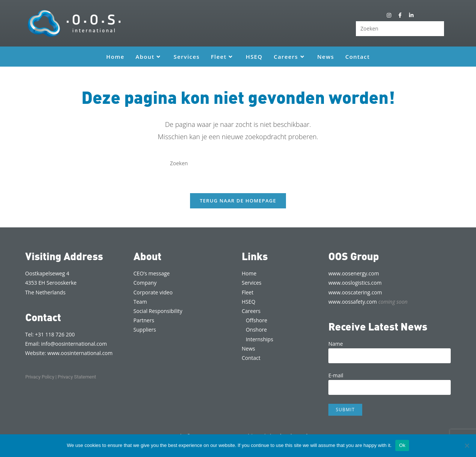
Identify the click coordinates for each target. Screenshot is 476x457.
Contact (251, 358)
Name (390, 349)
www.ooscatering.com (355, 292)
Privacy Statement (77, 377)
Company (145, 283)
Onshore (256, 330)
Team (140, 302)
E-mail (390, 381)
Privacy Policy (40, 377)
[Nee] (467, 445)
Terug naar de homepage (238, 201)
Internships (260, 339)
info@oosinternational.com (74, 344)
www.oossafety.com (368, 302)
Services (252, 283)
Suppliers (145, 330)
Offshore (257, 320)
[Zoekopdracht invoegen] (400, 29)
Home (249, 273)
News (248, 349)
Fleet (247, 292)
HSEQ (249, 302)
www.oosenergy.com (354, 273)
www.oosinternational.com (80, 353)
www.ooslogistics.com (355, 283)
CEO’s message (152, 273)
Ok (402, 445)
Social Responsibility (158, 311)
